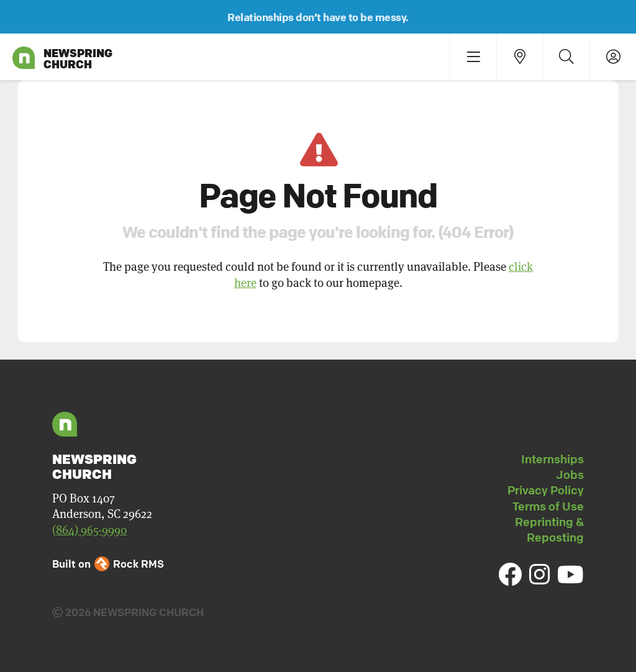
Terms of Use (548, 506)
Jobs (570, 474)
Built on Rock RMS (108, 564)
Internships (552, 459)
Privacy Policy (546, 490)
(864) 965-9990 (89, 529)
